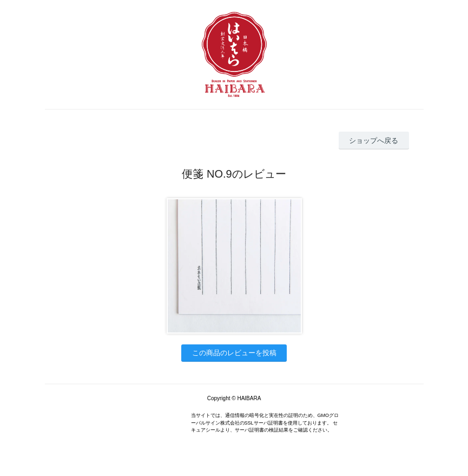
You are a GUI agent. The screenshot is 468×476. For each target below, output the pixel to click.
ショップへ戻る (374, 141)
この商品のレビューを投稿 (234, 353)
